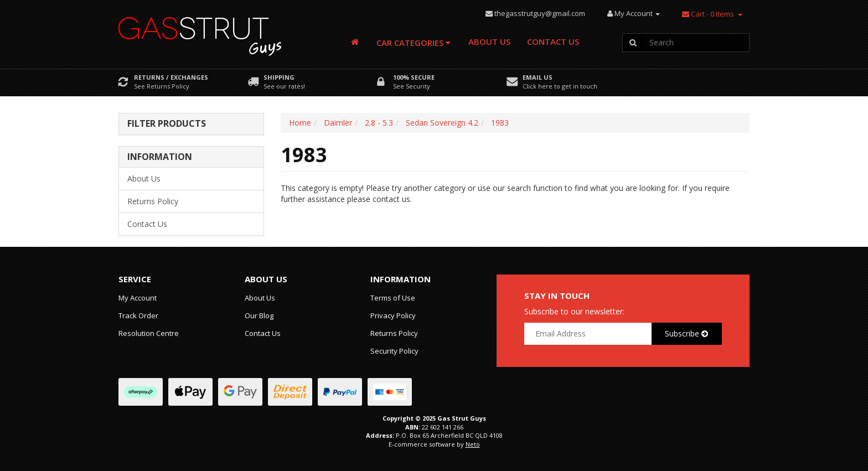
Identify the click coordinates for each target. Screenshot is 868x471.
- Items (708, 14)
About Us (489, 42)
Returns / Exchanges (171, 77)
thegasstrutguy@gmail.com (540, 13)
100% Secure (414, 77)
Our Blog (259, 315)
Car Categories (414, 43)
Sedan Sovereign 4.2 (442, 123)
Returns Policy (153, 201)
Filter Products (167, 124)
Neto (473, 444)
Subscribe (686, 333)
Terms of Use (393, 298)
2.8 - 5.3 (379, 123)
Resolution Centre (149, 333)
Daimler (338, 123)
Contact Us (553, 42)
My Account (138, 298)
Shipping (279, 77)
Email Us (538, 77)
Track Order (138, 315)
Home (300, 123)
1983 (500, 123)
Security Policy (394, 351)
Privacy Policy (393, 315)
